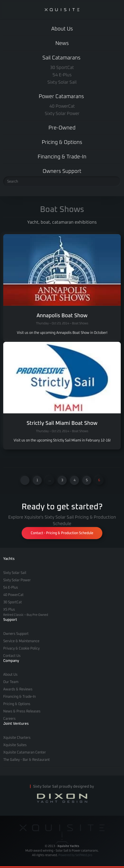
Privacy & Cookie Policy (21, 648)
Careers (9, 719)
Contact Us (12, 656)
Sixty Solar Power (62, 114)
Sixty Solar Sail (62, 82)
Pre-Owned (62, 128)
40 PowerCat (62, 106)
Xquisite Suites (15, 745)
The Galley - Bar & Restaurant (27, 760)
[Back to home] (62, 10)
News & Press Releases (22, 711)
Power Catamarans (61, 97)
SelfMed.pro (84, 855)
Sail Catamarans (61, 58)
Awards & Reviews (18, 689)
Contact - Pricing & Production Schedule (62, 533)
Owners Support (62, 171)
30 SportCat (62, 68)
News (62, 43)
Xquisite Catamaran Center (25, 752)
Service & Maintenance (21, 641)
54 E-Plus (62, 75)
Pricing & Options (62, 142)
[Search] (62, 182)
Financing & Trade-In (62, 157)
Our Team (11, 682)
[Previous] (25, 480)
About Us (62, 29)
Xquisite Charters (17, 738)
